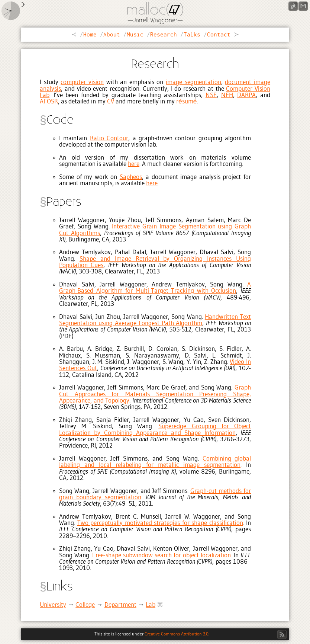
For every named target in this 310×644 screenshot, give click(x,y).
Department (120, 605)
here (134, 164)
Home (90, 34)
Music (135, 34)
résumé (186, 102)
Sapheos (131, 177)
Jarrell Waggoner (155, 21)
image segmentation (193, 82)
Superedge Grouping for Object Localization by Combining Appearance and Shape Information (155, 430)
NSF (211, 95)
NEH (227, 95)
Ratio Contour (109, 139)
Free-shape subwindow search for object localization (162, 556)
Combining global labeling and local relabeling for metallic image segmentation (155, 462)
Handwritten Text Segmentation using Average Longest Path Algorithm (155, 320)
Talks (192, 34)
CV (111, 102)
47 (173, 11)
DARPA (246, 95)
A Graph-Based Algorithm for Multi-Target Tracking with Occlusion (155, 288)
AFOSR (49, 102)
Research (164, 34)
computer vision (82, 82)
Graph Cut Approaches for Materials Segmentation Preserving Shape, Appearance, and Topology (155, 394)
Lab (151, 605)
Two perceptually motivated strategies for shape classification (160, 523)
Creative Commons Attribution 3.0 (177, 634)
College (85, 605)
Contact (219, 34)
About (112, 34)
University (53, 605)
